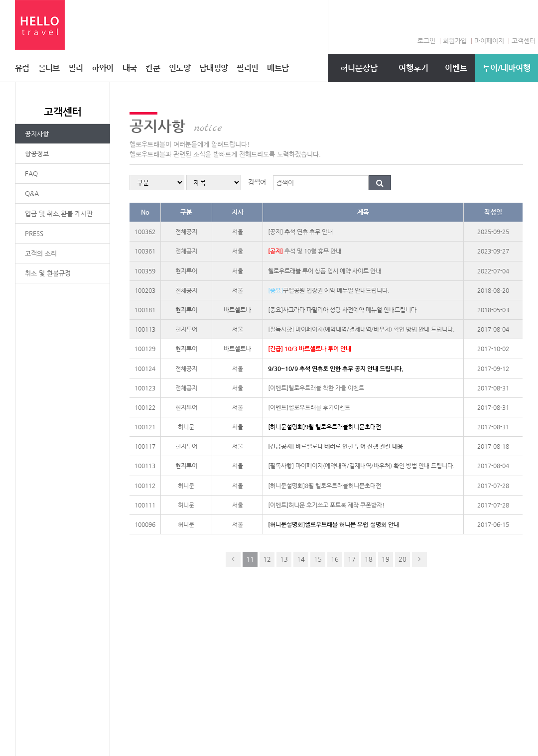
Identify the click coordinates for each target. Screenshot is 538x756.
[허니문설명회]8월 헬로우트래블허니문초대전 (325, 486)
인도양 (180, 68)
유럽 (22, 68)
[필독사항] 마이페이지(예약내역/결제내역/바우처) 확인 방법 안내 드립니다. (361, 329)
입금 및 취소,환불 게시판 (59, 213)
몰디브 (49, 68)
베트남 (278, 68)
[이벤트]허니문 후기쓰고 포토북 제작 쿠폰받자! (326, 505)
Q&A (32, 193)
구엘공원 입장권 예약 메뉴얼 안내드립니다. (329, 290)
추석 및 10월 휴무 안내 (305, 251)
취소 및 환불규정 (48, 273)
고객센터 (524, 41)
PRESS (34, 233)
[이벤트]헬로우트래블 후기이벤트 (309, 407)
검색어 (257, 182)
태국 (130, 68)
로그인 (426, 41)
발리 (76, 68)
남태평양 (213, 68)
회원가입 (455, 41)
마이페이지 (489, 41)
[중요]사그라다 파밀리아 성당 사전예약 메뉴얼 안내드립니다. (343, 310)
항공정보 (37, 154)
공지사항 (37, 134)
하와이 (102, 68)
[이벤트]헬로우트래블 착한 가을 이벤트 (316, 388)
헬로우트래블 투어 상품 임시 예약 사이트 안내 (325, 271)
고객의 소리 (41, 253)
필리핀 (247, 68)
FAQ (31, 174)
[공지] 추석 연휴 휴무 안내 (300, 232)
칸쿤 (153, 68)
